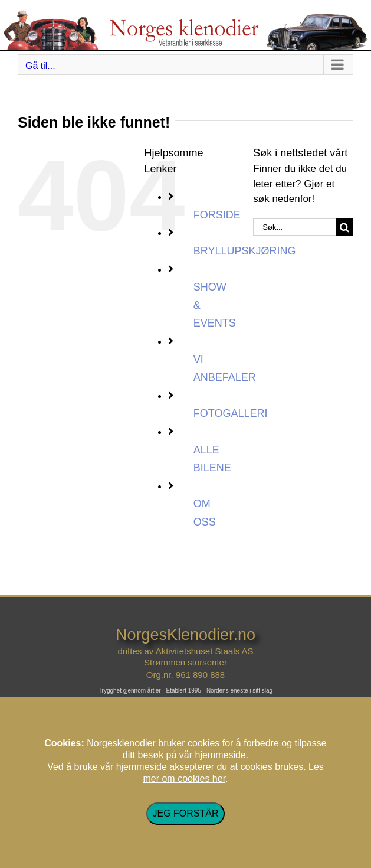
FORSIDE (217, 215)
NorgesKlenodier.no (185, 635)
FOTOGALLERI (231, 413)
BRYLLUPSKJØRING (245, 251)
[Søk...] (295, 227)
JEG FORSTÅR (185, 813)
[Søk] (345, 227)
